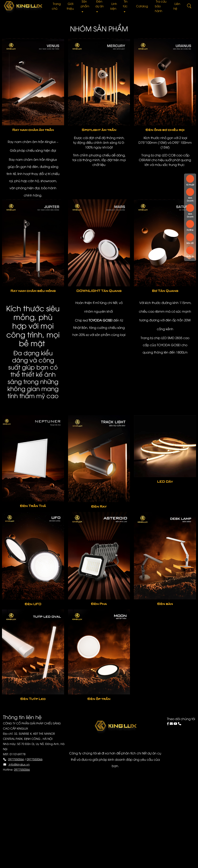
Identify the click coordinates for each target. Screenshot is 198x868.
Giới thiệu (70, 6)
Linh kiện (114, 6)
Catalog (142, 6)
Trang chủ (56, 6)
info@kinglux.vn (19, 764)
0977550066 (16, 759)
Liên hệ (177, 6)
